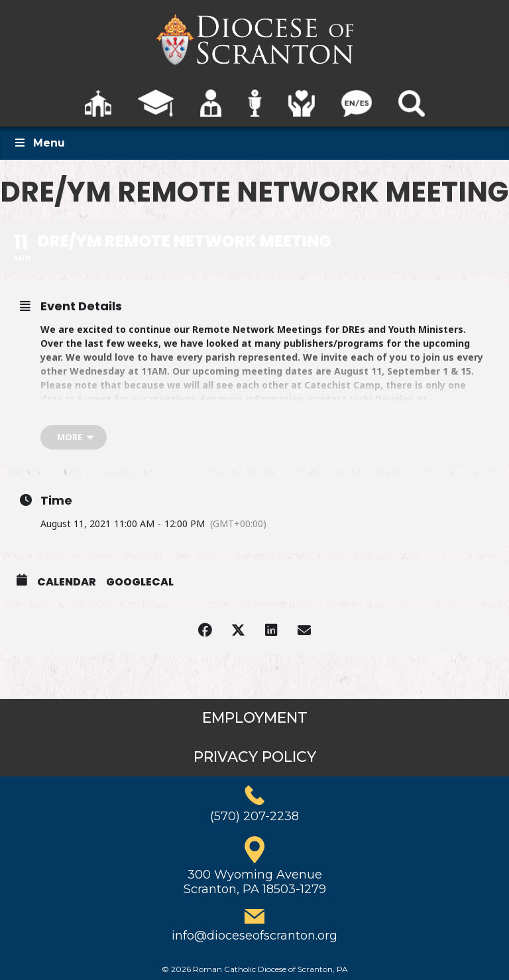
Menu (39, 143)
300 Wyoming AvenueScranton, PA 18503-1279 (255, 882)
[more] (74, 437)
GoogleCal (140, 582)
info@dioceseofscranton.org (254, 936)
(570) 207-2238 (254, 816)
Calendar (67, 582)
